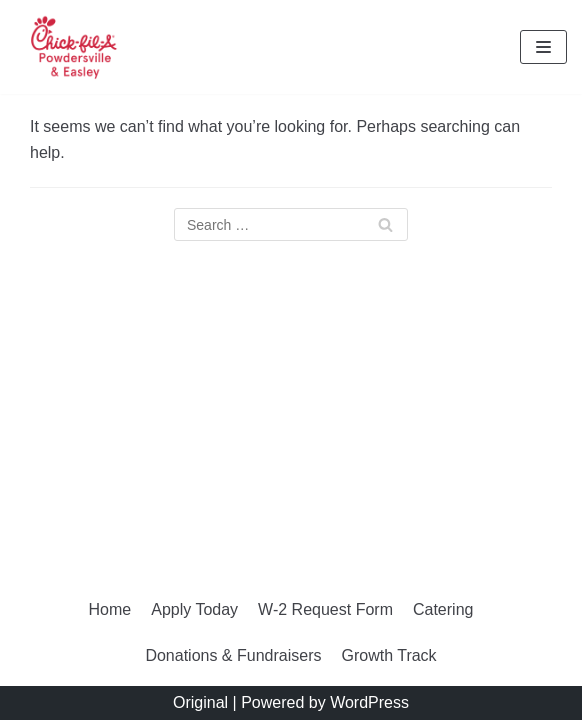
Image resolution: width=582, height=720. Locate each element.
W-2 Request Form (325, 609)
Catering (443, 609)
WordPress (369, 702)
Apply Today (194, 609)
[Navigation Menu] (543, 47)
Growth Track (388, 655)
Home (110, 609)
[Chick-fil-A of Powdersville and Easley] (75, 47)
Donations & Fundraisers (233, 655)
